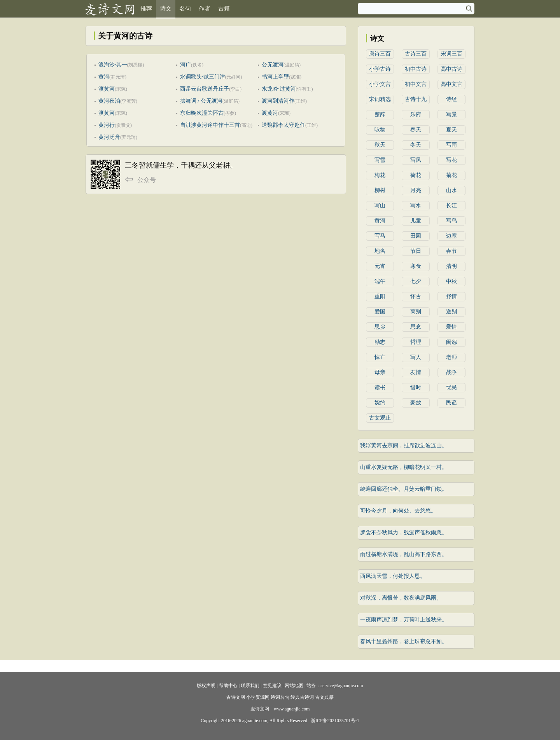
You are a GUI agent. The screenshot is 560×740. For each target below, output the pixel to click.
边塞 (451, 236)
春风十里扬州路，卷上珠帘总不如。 (404, 641)
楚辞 (380, 115)
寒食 (416, 266)
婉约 (380, 403)
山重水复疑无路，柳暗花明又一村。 (404, 467)
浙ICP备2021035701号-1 (335, 721)
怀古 (416, 297)
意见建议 (272, 686)
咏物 (380, 130)
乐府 (416, 115)
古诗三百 (416, 54)
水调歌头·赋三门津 (203, 77)
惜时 (416, 387)
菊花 (451, 175)
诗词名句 (280, 697)
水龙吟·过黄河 (279, 89)
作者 (205, 9)
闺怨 (451, 342)
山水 (451, 190)
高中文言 (451, 84)
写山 (380, 206)
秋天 (380, 145)
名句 (185, 9)
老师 (451, 357)
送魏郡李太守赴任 (283, 125)
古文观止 (380, 418)
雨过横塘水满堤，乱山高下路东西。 (404, 554)
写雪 (380, 160)
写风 (416, 160)
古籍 (224, 9)
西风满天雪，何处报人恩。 (393, 576)
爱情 (451, 327)
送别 (451, 312)
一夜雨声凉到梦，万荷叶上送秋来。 (404, 620)
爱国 (380, 312)
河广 (185, 65)
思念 (416, 327)
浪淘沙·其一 (113, 65)
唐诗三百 (380, 54)
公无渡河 (273, 65)
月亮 (416, 190)
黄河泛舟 (109, 137)
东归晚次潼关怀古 (202, 113)
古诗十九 (416, 99)
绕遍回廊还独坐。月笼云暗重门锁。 (404, 489)
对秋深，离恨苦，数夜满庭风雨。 (401, 598)
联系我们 (250, 686)
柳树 (380, 190)
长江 (451, 206)
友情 (416, 372)
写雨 (451, 145)
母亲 (380, 372)
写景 (451, 115)
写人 (416, 357)
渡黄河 (107, 89)
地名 (380, 251)
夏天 (451, 130)
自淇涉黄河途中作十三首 (210, 125)
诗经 (451, 99)
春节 (451, 251)
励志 (380, 342)
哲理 (416, 342)
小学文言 (380, 84)
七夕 (416, 281)
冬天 (416, 145)
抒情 (451, 297)
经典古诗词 (302, 697)
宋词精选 (380, 99)
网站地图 (294, 686)
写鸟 (451, 221)
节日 (416, 251)
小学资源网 (258, 697)
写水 (416, 206)
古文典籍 (324, 697)
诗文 (166, 9)
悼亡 (380, 357)
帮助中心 (228, 686)
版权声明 (206, 686)
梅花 (380, 175)
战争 (451, 372)
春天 (416, 130)
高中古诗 (451, 69)
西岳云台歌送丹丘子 (205, 89)
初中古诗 (416, 69)
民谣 (451, 403)
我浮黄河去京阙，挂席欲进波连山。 (404, 445)
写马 (380, 236)
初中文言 (416, 84)
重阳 (380, 297)
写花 (451, 160)
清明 (451, 266)
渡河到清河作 (278, 101)
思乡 (380, 327)
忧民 (451, 387)
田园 (416, 236)
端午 (380, 281)
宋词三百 (451, 54)
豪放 (416, 403)
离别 (416, 312)
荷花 (416, 175)
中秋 (451, 281)
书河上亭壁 (275, 77)
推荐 (146, 9)
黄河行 (107, 125)
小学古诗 (380, 69)
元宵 (380, 266)
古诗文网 (236, 697)
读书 (380, 387)
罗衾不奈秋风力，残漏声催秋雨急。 (404, 533)
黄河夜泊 (109, 101)
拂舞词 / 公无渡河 (201, 101)
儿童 (416, 221)
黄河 (104, 77)
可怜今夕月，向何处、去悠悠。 (398, 511)
